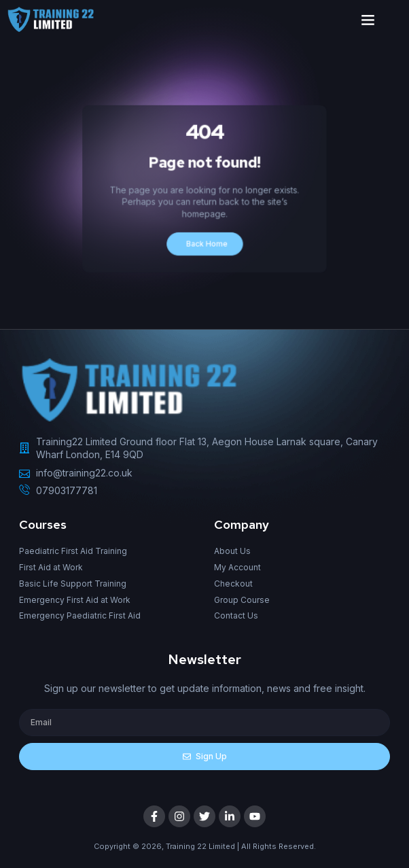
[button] (368, 20)
